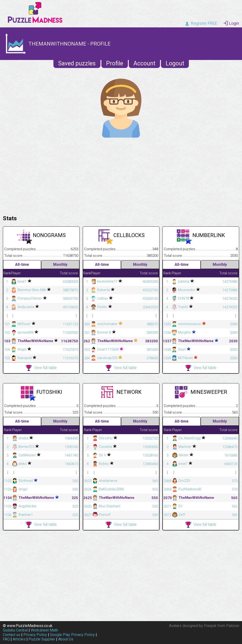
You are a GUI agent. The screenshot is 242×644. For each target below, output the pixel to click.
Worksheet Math (44, 630)
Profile (115, 63)
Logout (175, 63)
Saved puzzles (77, 63)
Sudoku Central (15, 630)
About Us (66, 639)
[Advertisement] (121, 175)
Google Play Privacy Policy (72, 635)
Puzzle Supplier (42, 639)
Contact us (12, 635)
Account (144, 63)
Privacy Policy (35, 635)
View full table (41, 368)
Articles (19, 639)
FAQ (6, 639)
